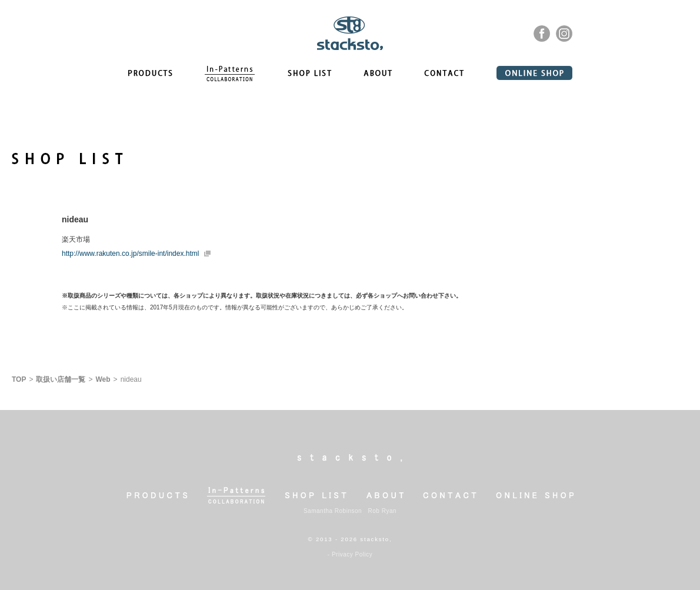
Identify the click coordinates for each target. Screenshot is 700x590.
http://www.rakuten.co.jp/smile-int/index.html (130, 254)
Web (103, 379)
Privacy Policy (352, 554)
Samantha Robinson (333, 511)
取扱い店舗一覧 (61, 379)
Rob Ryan (382, 511)
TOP (19, 379)
